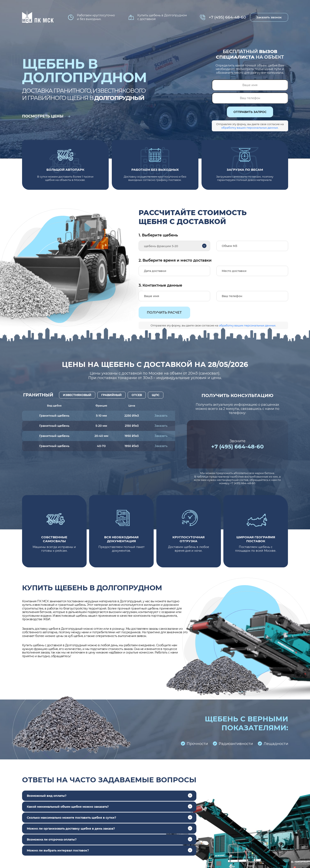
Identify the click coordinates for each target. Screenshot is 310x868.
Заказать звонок (269, 17)
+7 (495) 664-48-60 (227, 17)
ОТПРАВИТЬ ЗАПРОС (250, 112)
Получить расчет (164, 312)
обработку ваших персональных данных (250, 128)
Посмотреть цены (46, 116)
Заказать (161, 416)
